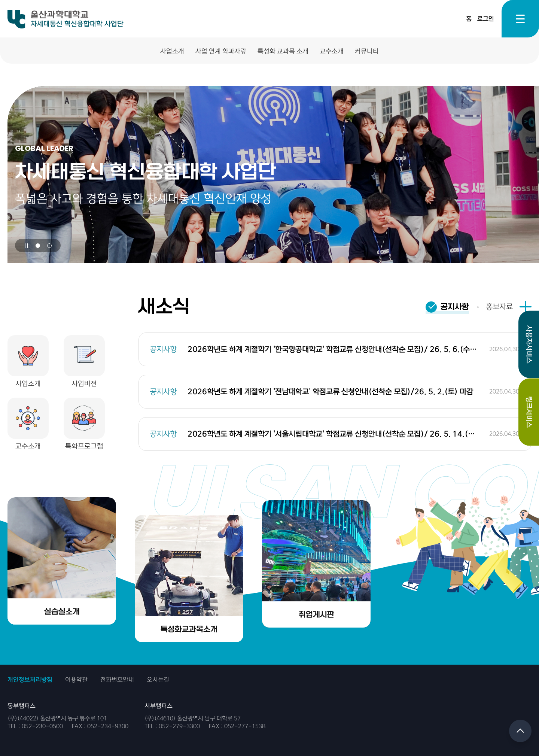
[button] (38, 246)
